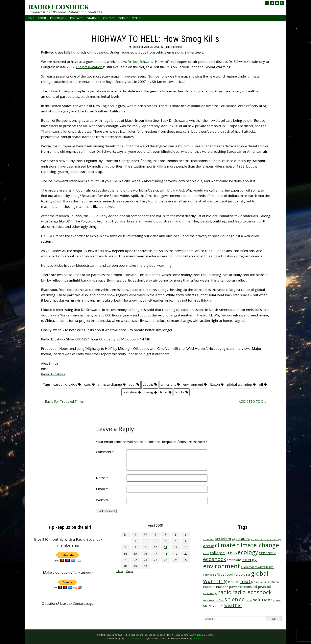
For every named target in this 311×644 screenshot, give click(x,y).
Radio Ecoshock (53, 374)
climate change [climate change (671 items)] (258, 545)
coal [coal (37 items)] (206, 553)
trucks (180, 392)
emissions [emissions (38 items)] (234, 560)
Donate (123, 18)
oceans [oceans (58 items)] (246, 587)
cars (88, 384)
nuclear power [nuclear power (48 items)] (228, 587)
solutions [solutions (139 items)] (263, 600)
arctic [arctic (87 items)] (209, 546)
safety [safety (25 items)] (220, 600)
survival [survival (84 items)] (210, 606)
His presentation (90, 67)
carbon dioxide (65, 384)
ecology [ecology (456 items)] (248, 552)
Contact (109, 18)
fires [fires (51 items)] (221, 574)
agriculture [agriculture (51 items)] (241, 539)
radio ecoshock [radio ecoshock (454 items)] (252, 592)
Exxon (215, 384)
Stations (93, 18)
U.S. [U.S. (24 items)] (221, 606)
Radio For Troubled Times (62, 402)
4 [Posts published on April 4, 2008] (166, 541)
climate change (110, 384)
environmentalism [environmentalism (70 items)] (257, 567)
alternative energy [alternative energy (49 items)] (266, 539)
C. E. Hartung (131, 638)
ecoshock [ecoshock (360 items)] (215, 559)
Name (102, 478)
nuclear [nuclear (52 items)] (209, 587)
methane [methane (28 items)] (274, 582)
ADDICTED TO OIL (254, 402)
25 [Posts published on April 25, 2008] (166, 560)
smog (149, 392)
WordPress (198, 638)
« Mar (120, 571)
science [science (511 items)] (235, 599)
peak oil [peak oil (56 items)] (265, 587)
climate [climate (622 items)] (225, 545)
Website (102, 500)
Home (30, 18)
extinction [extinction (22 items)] (210, 575)
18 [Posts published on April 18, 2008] (166, 553)
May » (129, 571)
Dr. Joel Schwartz (141, 62)
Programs (57, 18)
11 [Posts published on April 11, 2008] (166, 547)
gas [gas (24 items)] (248, 575)
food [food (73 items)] (229, 574)
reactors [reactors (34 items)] (209, 600)
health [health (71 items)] (234, 582)
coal (132, 384)
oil (261, 384)
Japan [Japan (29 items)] (255, 582)
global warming (239, 384)
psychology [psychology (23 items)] (210, 593)
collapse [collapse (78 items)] (217, 553)
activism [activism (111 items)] (223, 539)
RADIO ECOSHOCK (59, 7)
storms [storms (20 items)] (278, 601)
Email (102, 489)
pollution (130, 392)
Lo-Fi (136, 339)
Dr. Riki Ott (176, 190)
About (42, 18)
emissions (168, 384)
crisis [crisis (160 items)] (231, 552)
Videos (137, 18)
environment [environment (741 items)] (222, 566)
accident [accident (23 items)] (208, 539)
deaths (148, 384)
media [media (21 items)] (263, 582)
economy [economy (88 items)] (267, 553)
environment (193, 384)
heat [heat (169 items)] (245, 581)
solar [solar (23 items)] (249, 600)
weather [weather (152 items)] (233, 605)
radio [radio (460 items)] (225, 592)
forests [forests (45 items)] (240, 574)
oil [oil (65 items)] (255, 587)
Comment (105, 452)
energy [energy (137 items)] (250, 559)
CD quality (107, 339)
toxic (164, 392)
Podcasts (77, 18)
